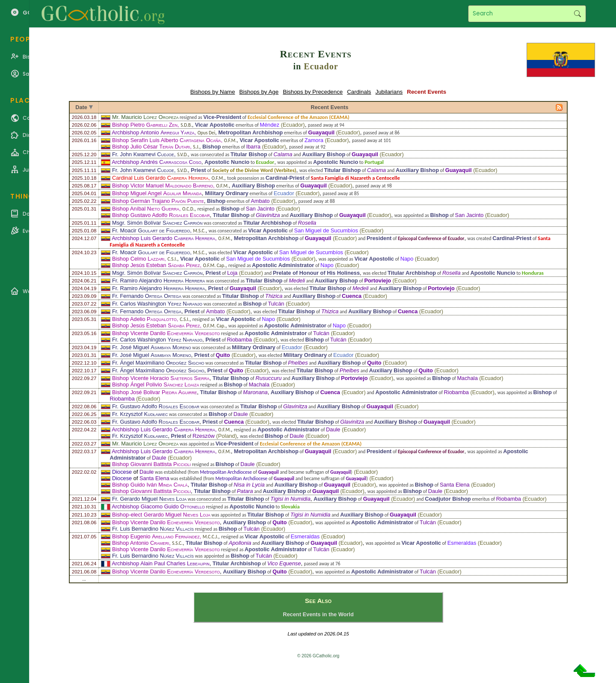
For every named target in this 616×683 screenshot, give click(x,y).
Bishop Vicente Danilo (166, 333)
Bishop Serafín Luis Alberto (166, 140)
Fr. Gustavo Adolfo (156, 406)
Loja (232, 273)
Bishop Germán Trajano (158, 201)
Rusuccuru (268, 378)
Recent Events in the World (318, 614)
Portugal (374, 162)
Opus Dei (206, 133)
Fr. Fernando (147, 296)
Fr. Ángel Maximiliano (158, 363)
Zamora (314, 140)
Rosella (307, 223)
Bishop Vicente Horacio (161, 378)
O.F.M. (231, 140)
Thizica (274, 296)
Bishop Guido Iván (150, 485)
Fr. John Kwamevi (143, 154)
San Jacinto (260, 209)
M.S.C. (199, 231)
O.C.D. (188, 209)
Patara (245, 491)
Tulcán (276, 304)
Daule (241, 414)
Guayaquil (321, 132)
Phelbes (298, 363)
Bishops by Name (213, 92)
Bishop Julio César (151, 147)
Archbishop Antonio (153, 132)
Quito (223, 355)
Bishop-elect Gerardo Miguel (161, 515)
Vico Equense (284, 563)
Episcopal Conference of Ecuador (431, 238)
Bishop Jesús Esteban (156, 265)
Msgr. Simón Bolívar (157, 223)
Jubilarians (389, 92)
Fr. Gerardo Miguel (149, 499)
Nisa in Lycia (249, 485)
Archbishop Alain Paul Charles (160, 563)
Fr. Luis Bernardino (153, 529)
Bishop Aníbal (146, 209)
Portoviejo (378, 281)
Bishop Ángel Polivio (155, 385)
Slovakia (290, 506)
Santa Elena (154, 478)
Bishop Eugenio (156, 536)
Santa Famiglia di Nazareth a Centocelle (355, 178)
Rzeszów (204, 436)
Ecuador (321, 66)
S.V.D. (182, 154)
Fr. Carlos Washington (157, 304)
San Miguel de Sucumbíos (326, 230)
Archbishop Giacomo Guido (158, 506)
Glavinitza (268, 215)
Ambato (260, 201)
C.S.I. (172, 259)
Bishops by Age (259, 92)
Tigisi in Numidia (290, 499)
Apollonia (240, 543)
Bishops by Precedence (313, 92)
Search (577, 14)
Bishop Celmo (138, 259)
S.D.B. (186, 125)
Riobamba (240, 340)
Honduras (533, 273)
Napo (407, 259)
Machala (467, 378)
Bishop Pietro (145, 125)
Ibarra (253, 147)
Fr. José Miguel (152, 347)
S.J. (196, 147)
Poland (227, 436)
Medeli (297, 281)
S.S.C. (177, 543)
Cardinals (359, 92)
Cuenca (352, 296)
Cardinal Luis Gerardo (160, 178)
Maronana (255, 392)
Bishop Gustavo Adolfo (161, 215)
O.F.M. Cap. (214, 265)
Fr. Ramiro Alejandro (158, 281)
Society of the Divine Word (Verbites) (254, 170)
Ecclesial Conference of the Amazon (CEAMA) (299, 117)
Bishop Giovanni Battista (151, 464)
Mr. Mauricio (145, 117)
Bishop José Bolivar (154, 392)
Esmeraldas (305, 536)
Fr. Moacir (151, 230)
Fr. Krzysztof (140, 414)
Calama (283, 154)
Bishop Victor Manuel (163, 186)
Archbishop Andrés (157, 162)
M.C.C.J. (210, 537)
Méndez (269, 125)
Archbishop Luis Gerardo (163, 238)
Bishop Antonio (141, 543)
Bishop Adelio (144, 319)
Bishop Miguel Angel (157, 193)
